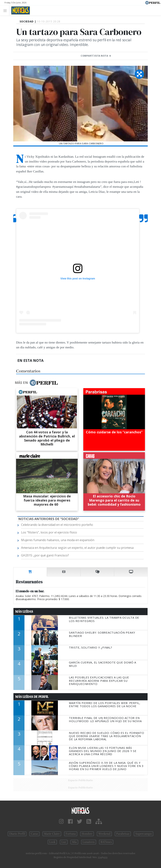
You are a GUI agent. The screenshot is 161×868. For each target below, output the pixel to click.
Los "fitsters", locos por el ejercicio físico (49, 532)
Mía (74, 842)
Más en (36, 383)
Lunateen (89, 842)
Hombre (87, 834)
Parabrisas (123, 834)
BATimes (106, 842)
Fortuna (71, 834)
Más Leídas (24, 612)
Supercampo (144, 834)
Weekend (104, 834)
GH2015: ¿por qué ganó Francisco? (45, 555)
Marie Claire (52, 834)
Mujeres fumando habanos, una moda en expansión (58, 540)
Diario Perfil (17, 834)
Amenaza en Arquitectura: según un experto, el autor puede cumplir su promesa (77, 548)
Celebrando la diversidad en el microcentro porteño (57, 525)
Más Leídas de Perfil (32, 697)
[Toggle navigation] (6, 10)
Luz (64, 842)
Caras (34, 834)
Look (52, 842)
